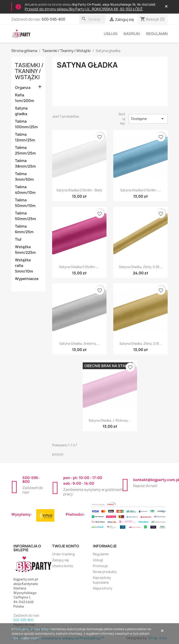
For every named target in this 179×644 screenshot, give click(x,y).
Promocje (100, 566)
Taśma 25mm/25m (25, 150)
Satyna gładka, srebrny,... (79, 343)
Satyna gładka (21, 111)
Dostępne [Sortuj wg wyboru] (148, 119)
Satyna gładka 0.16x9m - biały (79, 190)
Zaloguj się (60, 560)
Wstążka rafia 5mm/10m (24, 266)
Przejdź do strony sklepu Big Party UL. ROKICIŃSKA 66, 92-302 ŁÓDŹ (84, 9)
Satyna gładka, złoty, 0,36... (141, 267)
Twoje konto (66, 546)
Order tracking (63, 554)
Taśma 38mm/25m (25, 163)
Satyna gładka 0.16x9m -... (140, 190)
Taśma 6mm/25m (24, 229)
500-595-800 (53, 19)
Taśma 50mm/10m (25, 203)
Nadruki (132, 34)
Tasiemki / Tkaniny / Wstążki (29, 71)
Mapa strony (103, 588)
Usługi (111, 34)
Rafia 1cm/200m (25, 98)
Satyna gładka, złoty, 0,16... (141, 343)
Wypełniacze (27, 279)
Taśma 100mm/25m (26, 124)
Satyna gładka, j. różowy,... (110, 420)
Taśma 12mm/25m (25, 137)
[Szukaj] (92, 19)
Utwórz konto (63, 566)
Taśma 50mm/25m (25, 216)
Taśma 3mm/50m (24, 177)
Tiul (18, 239)
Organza (23, 88)
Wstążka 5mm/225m (25, 250)
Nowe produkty (105, 572)
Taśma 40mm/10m (25, 190)
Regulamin (157, 34)
